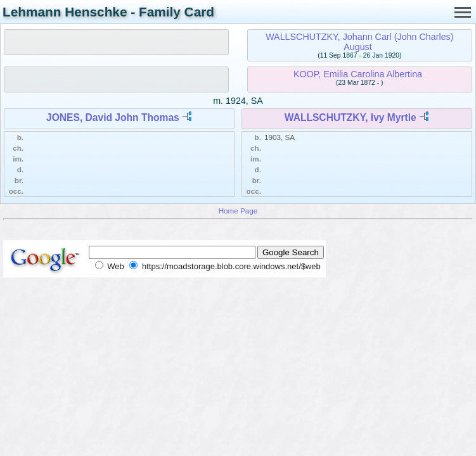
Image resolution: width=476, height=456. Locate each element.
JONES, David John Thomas (113, 117)
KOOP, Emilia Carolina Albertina (358, 74)
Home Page (238, 211)
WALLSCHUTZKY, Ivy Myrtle (351, 117)
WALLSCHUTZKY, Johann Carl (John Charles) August (359, 42)
